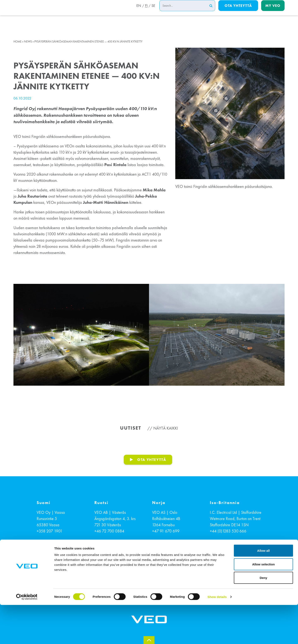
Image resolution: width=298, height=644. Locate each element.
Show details (217, 636)
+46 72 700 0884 (109, 531)
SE (153, 11)
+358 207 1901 (49, 531)
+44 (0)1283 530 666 (228, 531)
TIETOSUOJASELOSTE (165, 574)
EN (138, 11)
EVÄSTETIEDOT (128, 574)
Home (17, 42)
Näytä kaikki (166, 428)
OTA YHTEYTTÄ (152, 460)
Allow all (264, 590)
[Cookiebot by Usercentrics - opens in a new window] (27, 636)
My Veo (273, 11)
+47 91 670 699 (166, 531)
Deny (264, 617)
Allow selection (263, 603)
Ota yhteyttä (238, 11)
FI (146, 11)
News (28, 42)
